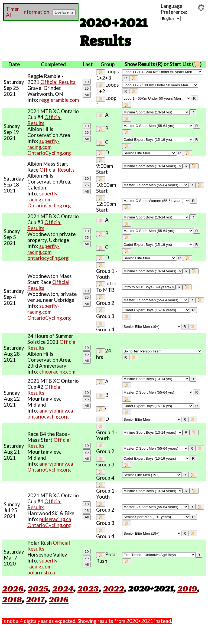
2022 (113, 589)
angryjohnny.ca (56, 411)
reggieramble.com (59, 100)
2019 (187, 589)
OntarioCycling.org (49, 153)
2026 (13, 589)
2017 (35, 599)
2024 (63, 589)
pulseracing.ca (55, 519)
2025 (38, 589)
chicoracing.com (57, 372)
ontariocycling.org (48, 258)
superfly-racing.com (43, 144)
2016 (59, 599)
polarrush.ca (41, 573)
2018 (12, 599)
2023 (88, 589)
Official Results (58, 82)
